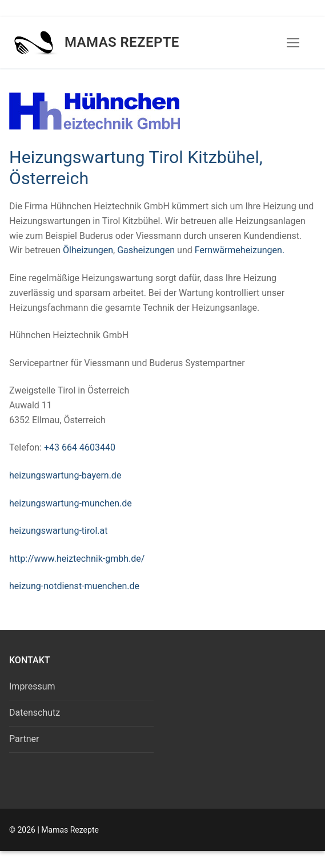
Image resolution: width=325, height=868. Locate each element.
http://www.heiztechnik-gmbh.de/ (77, 559)
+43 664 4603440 (80, 447)
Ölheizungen (88, 250)
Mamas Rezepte (122, 42)
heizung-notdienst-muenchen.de (74, 586)
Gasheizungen (147, 250)
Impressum (32, 686)
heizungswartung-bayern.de (65, 475)
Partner (24, 739)
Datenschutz (35, 713)
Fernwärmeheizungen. (240, 250)
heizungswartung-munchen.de (71, 503)
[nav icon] (293, 43)
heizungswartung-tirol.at (58, 531)
